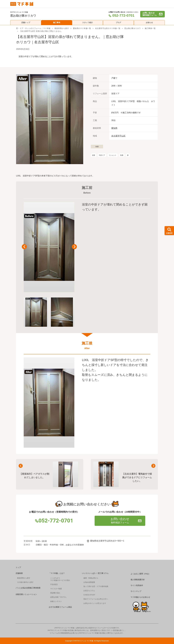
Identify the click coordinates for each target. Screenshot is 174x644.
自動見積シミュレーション (26, 594)
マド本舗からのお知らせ (140, 597)
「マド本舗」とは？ (57, 573)
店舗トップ (26, 22)
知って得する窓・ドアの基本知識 (96, 586)
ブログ (118, 22)
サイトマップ (136, 591)
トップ (18, 567)
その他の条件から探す (25, 582)
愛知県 (114, 128)
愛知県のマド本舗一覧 (82, 28)
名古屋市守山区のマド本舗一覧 (108, 28)
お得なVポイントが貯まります (95, 603)
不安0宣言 (54, 584)
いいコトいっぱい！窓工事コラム (95, 573)
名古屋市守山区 (118, 136)
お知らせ (149, 22)
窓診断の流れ (55, 593)
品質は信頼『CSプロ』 (59, 597)
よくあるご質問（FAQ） (140, 574)
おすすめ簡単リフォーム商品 (60, 607)
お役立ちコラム (89, 591)
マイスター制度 (56, 589)
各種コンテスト (56, 601)
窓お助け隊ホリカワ (132, 28)
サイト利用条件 (137, 585)
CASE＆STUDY (89, 595)
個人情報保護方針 (138, 580)
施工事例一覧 (150, 28)
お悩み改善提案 (89, 582)
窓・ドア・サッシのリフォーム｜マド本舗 (33, 28)
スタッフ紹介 (88, 22)
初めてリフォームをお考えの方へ (96, 599)
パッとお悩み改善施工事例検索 (28, 588)
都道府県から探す (62, 28)
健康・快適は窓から (91, 578)
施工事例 (57, 22)
